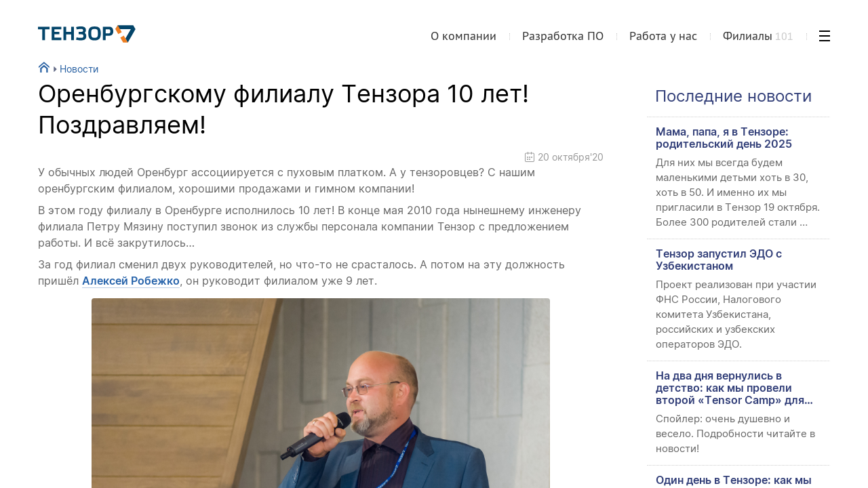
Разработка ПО (563, 36)
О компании (463, 36)
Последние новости (733, 96)
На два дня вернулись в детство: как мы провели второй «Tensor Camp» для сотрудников (730, 388)
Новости (74, 69)
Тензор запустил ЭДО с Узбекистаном (719, 260)
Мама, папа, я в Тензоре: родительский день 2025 (724, 138)
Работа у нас (663, 36)
